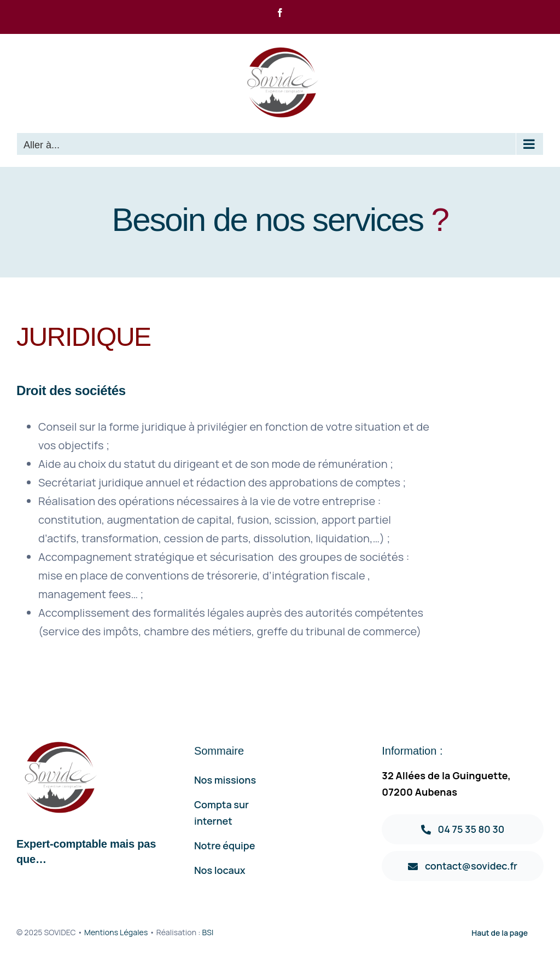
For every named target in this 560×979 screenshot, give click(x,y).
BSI (208, 932)
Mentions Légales (116, 932)
